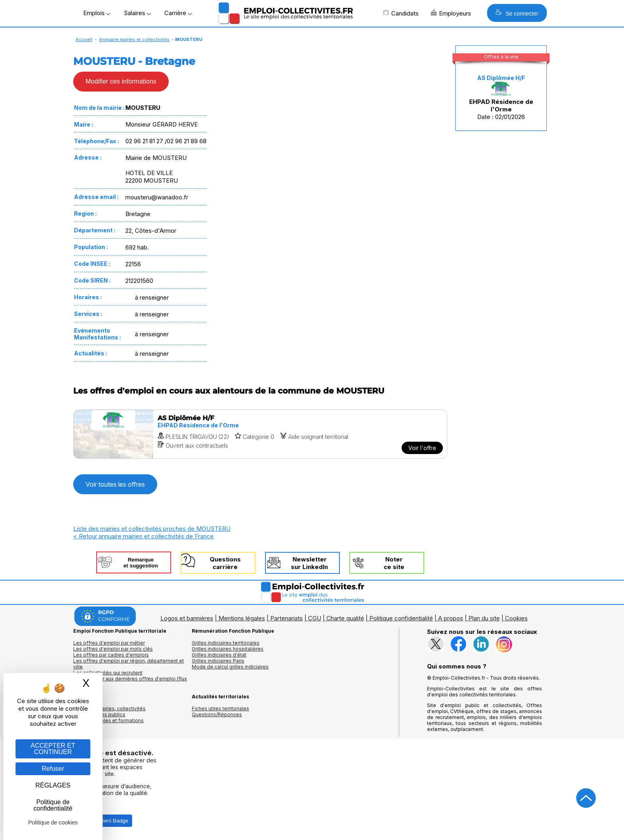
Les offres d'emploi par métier (109, 643)
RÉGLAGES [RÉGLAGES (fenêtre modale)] (53, 785)
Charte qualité (345, 618)
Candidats (401, 13)
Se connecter (517, 13)
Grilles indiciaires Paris (218, 661)
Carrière (178, 13)
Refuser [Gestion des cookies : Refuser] (53, 769)
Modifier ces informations (121, 81)
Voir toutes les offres (115, 484)
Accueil (84, 39)
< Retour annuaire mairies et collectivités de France (143, 536)
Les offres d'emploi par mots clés (113, 649)
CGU (315, 618)
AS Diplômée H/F (501, 78)
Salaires (137, 13)
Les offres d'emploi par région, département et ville (129, 664)
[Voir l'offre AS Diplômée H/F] (260, 434)
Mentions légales (242, 618)
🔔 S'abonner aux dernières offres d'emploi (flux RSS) (130, 682)
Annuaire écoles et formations (108, 720)
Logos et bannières (187, 618)
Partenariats (287, 618)
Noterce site (394, 563)
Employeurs (451, 13)
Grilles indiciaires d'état (219, 655)
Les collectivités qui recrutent (108, 673)
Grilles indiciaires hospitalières (228, 649)
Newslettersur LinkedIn (309, 563)
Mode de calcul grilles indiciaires (230, 667)
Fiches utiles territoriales (220, 708)
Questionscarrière (225, 563)
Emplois (97, 13)
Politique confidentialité (401, 618)
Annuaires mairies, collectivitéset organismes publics (109, 711)
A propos (451, 618)
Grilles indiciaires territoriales (226, 643)
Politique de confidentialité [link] (53, 805)
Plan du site (484, 618)
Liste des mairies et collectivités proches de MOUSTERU (152, 529)
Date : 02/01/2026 (501, 97)
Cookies (516, 618)
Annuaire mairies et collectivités (134, 39)
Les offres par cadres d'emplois (111, 655)
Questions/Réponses (217, 714)
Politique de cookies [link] (53, 822)
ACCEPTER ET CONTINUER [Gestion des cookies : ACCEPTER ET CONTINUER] (53, 749)
